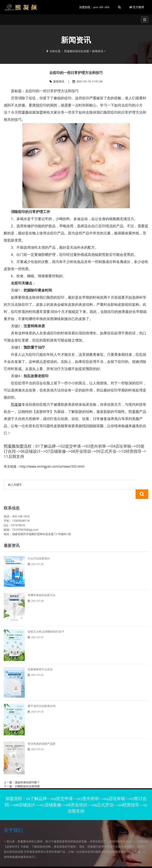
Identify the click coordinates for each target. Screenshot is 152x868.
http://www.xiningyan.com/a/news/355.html (52, 466)
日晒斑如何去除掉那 (27, 777)
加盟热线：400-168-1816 (94, 7)
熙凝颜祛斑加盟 (30, 112)
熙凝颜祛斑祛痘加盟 (77, 51)
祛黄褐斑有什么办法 (40, 660)
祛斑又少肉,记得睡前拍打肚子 (46, 622)
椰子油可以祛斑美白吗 (42, 696)
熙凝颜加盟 (14, 446)
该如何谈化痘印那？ (27, 773)
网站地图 (111, 862)
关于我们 (13, 820)
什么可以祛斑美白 (39, 549)
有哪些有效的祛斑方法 (42, 586)
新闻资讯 (98, 51)
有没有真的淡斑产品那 (42, 734)
